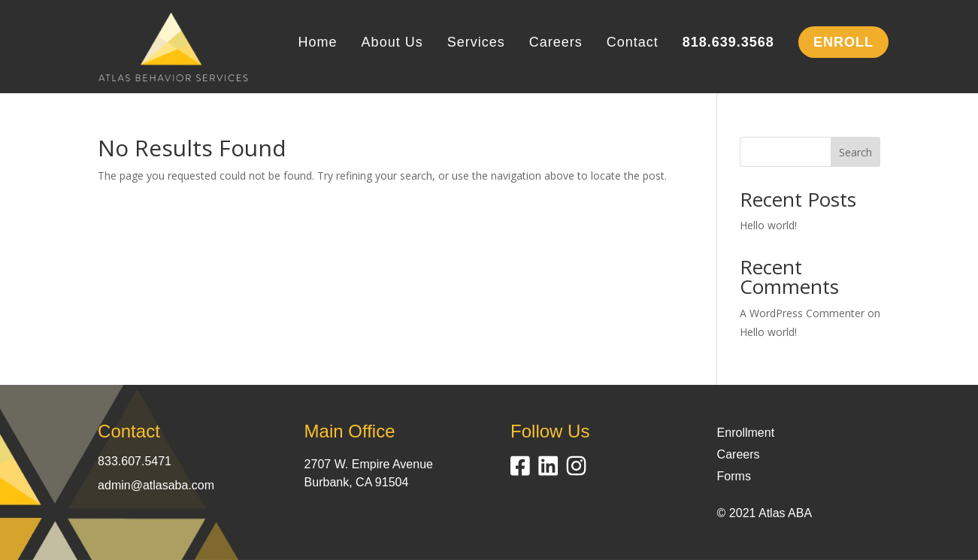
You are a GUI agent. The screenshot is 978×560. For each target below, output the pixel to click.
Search (855, 152)
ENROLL (843, 42)
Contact (633, 43)
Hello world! (768, 225)
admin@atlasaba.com (156, 485)
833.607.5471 (135, 461)
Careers (556, 43)
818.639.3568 (728, 43)
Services (476, 43)
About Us (392, 43)
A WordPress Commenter (802, 313)
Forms (734, 476)
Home (318, 43)
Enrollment (746, 433)
